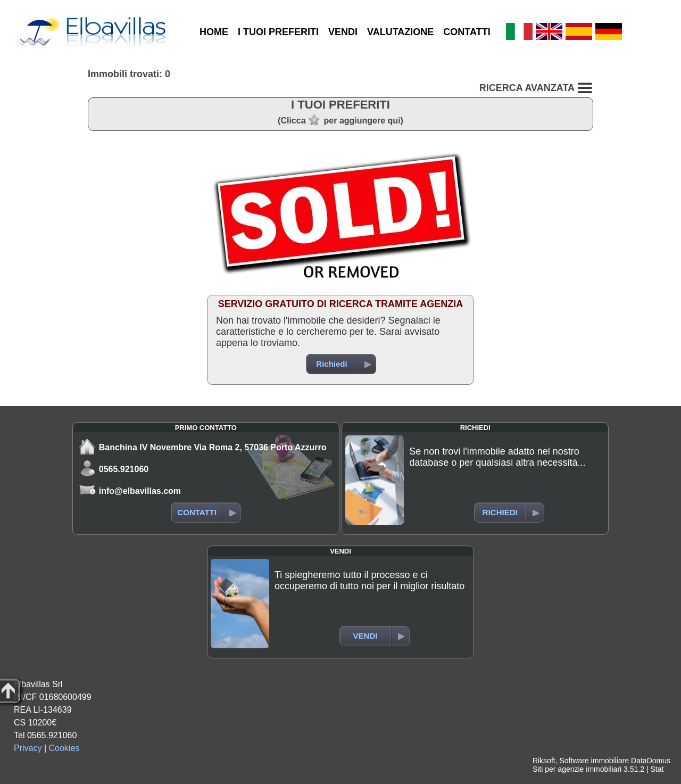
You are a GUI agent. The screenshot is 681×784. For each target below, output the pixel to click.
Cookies (64, 748)
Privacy (28, 748)
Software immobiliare (594, 761)
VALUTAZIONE (400, 32)
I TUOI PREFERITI (278, 32)
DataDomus (651, 761)
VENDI (343, 32)
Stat (657, 769)
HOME (214, 32)
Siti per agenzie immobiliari (577, 769)
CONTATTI (467, 32)
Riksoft (544, 761)
